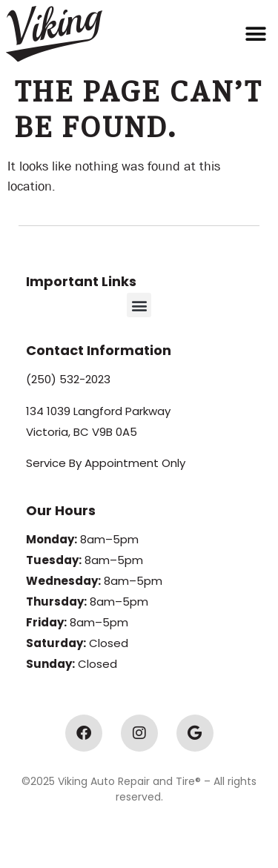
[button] (256, 34)
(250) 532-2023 (68, 379)
